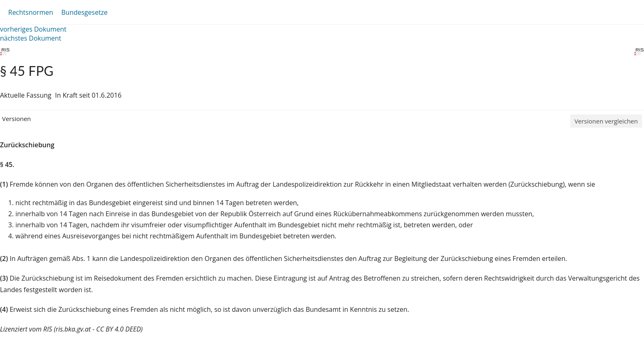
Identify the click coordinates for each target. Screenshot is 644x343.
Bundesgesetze (84, 12)
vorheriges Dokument (33, 29)
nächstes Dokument (31, 38)
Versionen (16, 119)
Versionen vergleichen (606, 121)
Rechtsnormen (31, 12)
